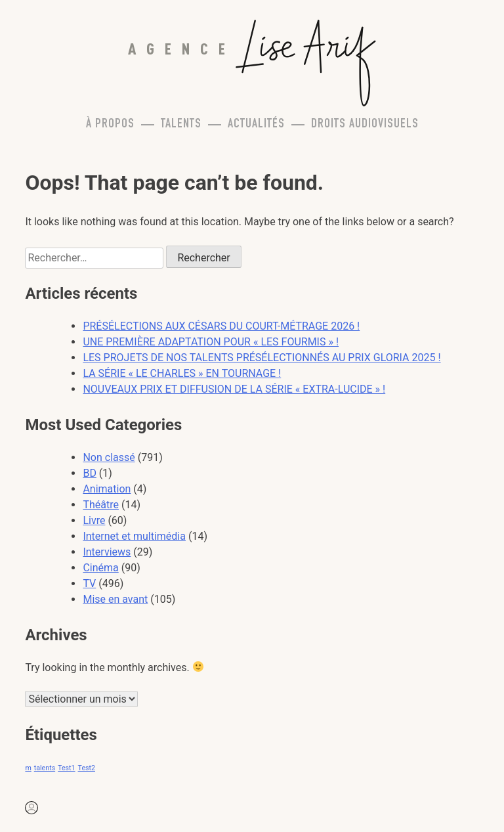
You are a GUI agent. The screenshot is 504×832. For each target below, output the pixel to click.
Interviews (107, 552)
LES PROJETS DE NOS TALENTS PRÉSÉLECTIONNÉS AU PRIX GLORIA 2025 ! (262, 358)
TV (89, 583)
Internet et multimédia (134, 536)
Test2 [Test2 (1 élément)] (87, 768)
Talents (181, 125)
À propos (110, 125)
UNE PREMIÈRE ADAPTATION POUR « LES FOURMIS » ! (211, 342)
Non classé (109, 457)
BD (89, 473)
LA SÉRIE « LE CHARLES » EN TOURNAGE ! (182, 373)
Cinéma (100, 568)
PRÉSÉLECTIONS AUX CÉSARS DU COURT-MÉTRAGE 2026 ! (221, 326)
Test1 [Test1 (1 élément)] (66, 768)
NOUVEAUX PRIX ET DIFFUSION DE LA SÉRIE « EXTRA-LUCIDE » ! (234, 389)
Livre (94, 520)
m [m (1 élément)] (28, 768)
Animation (107, 489)
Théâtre (101, 505)
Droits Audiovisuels (365, 125)
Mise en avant (115, 599)
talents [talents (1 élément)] (45, 768)
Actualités (256, 125)
